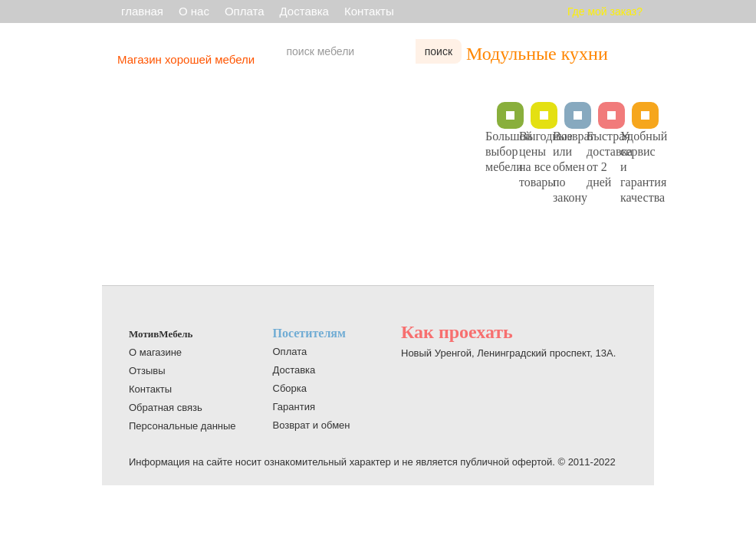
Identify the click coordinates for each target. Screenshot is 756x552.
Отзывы (147, 371)
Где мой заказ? (605, 11)
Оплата (245, 11)
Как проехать (457, 332)
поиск (439, 51)
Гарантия (294, 407)
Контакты (369, 11)
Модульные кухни (537, 54)
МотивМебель (161, 334)
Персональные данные (182, 426)
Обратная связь (166, 407)
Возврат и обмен (312, 425)
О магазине (155, 352)
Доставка (304, 11)
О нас (194, 11)
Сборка (290, 388)
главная (142, 11)
